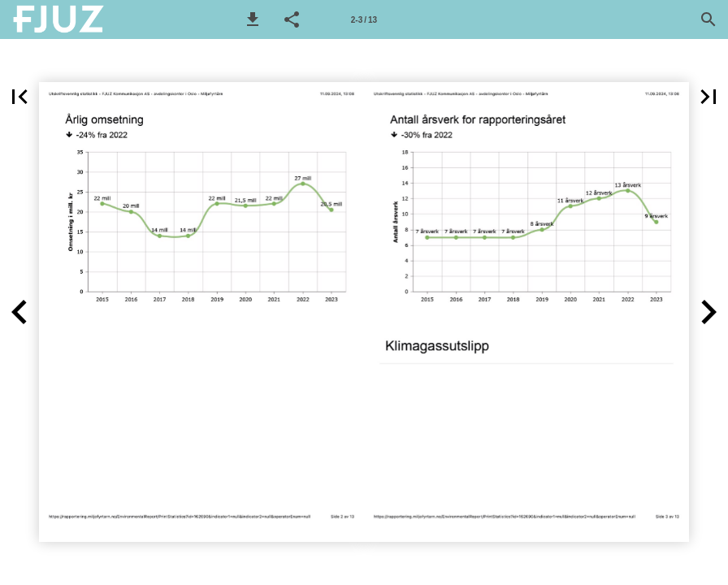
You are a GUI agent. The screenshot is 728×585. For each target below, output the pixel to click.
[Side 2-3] (364, 19)
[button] (253, 19)
